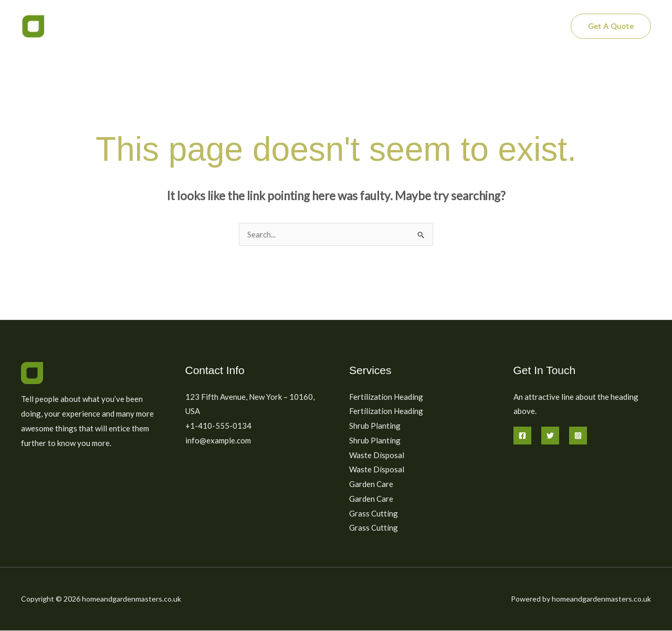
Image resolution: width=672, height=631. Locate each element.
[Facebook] (522, 436)
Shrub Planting (375, 426)
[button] (611, 26)
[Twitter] (550, 436)
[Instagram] (578, 436)
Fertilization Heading (386, 397)
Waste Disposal (377, 455)
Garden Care (371, 484)
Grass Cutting (374, 513)
